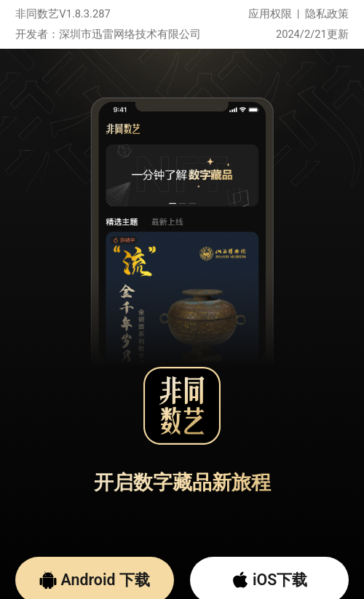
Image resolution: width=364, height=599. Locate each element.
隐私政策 (327, 14)
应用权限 (270, 14)
